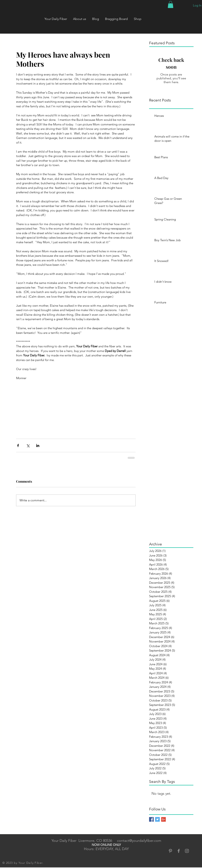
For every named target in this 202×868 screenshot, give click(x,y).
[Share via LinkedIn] (38, 445)
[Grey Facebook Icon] (179, 851)
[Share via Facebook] (18, 445)
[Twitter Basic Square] (157, 819)
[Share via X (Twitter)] (28, 445)
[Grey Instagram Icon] (187, 851)
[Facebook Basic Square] (151, 819)
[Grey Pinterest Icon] (170, 851)
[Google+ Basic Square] (163, 819)
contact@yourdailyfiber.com (139, 841)
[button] (171, 5)
